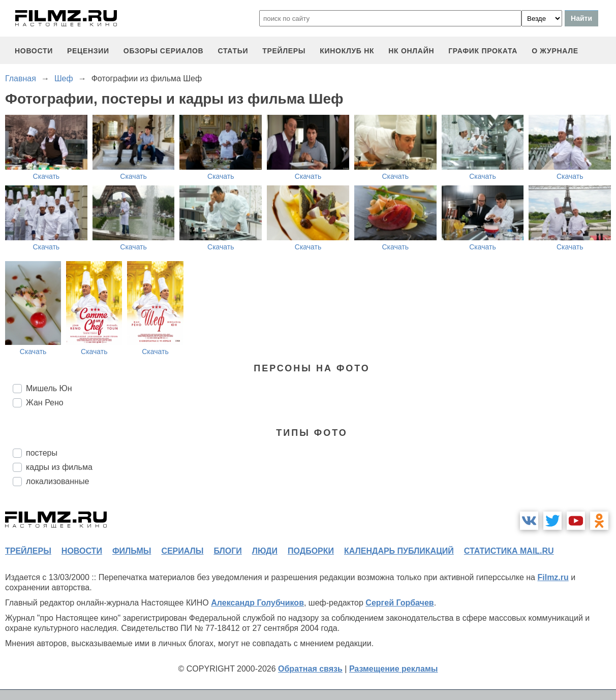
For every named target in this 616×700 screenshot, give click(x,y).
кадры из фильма (59, 467)
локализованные (57, 481)
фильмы (132, 551)
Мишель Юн (49, 388)
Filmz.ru (553, 577)
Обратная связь (310, 669)
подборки (311, 551)
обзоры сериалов (164, 51)
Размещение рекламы (394, 669)
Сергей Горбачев (399, 603)
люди (265, 551)
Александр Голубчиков (257, 603)
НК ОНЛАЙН (411, 51)
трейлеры (284, 51)
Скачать (47, 176)
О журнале (555, 51)
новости (34, 51)
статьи (233, 51)
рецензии (88, 51)
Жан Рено (45, 403)
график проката (483, 51)
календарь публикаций (399, 551)
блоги (227, 551)
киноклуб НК (347, 51)
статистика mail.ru (509, 551)
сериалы (182, 551)
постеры (42, 453)
